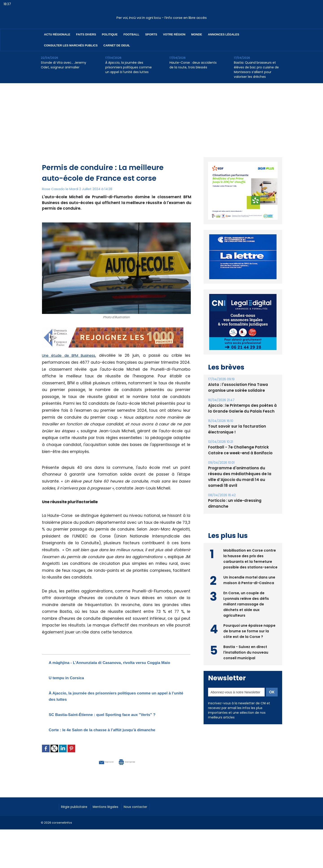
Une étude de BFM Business (71, 355)
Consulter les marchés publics (71, 45)
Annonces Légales (223, 34)
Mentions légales (114, 825)
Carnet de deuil (117, 45)
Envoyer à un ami (92, 780)
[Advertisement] (162, 117)
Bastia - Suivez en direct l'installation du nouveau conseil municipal (246, 654)
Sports (151, 34)
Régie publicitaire (77, 825)
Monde (197, 34)
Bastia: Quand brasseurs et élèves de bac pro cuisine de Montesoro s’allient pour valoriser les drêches (256, 70)
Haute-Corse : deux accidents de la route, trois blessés (193, 65)
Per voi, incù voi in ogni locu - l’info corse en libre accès (162, 18)
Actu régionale (57, 34)
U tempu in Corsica (73, 684)
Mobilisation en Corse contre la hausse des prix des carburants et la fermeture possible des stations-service (250, 558)
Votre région (174, 34)
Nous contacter (149, 825)
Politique (110, 34)
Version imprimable (140, 780)
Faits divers (86, 34)
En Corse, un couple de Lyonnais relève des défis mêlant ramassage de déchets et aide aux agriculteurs (247, 606)
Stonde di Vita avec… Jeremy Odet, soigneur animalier (64, 65)
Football (131, 34)
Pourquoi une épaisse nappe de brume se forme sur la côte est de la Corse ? (249, 633)
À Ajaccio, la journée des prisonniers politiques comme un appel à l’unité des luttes (129, 67)
